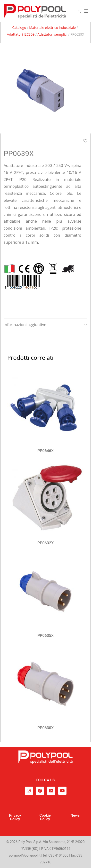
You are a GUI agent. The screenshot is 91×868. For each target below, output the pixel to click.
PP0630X (45, 728)
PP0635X (45, 636)
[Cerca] (81, 11)
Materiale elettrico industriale (52, 27)
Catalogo (19, 27)
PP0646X (45, 451)
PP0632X (45, 543)
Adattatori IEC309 (21, 34)
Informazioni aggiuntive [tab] (25, 325)
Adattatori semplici (53, 34)
